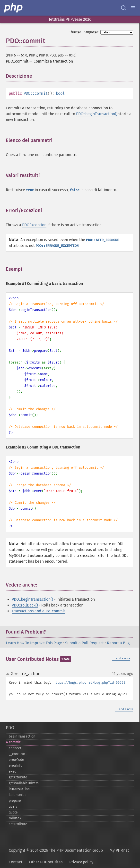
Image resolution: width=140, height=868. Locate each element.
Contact (16, 862)
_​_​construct (18, 754)
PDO (10, 728)
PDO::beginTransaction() (97, 114)
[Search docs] (123, 8)
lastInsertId (18, 795)
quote (13, 812)
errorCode (16, 760)
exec (12, 771)
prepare (15, 801)
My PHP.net (119, 850)
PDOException (34, 225)
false (75, 190)
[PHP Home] (14, 8)
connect (15, 748)
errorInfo (16, 766)
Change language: (84, 32)
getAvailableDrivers (24, 783)
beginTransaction (22, 736)
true (30, 190)
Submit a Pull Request (84, 643)
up (9, 674)
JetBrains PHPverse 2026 (70, 19)
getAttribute (18, 777)
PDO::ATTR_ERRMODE (103, 240)
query (13, 807)
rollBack (15, 818)
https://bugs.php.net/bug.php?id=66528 (89, 683)
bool (60, 93)
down (16, 674)
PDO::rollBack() (25, 605)
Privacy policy (81, 862)
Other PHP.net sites (46, 862)
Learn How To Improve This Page (34, 643)
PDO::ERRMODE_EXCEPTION (57, 246)
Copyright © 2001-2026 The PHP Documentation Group (56, 850)
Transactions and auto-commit (38, 611)
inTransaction (19, 789)
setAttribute (18, 824)
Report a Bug (118, 643)
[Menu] (133, 8)
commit (15, 742)
